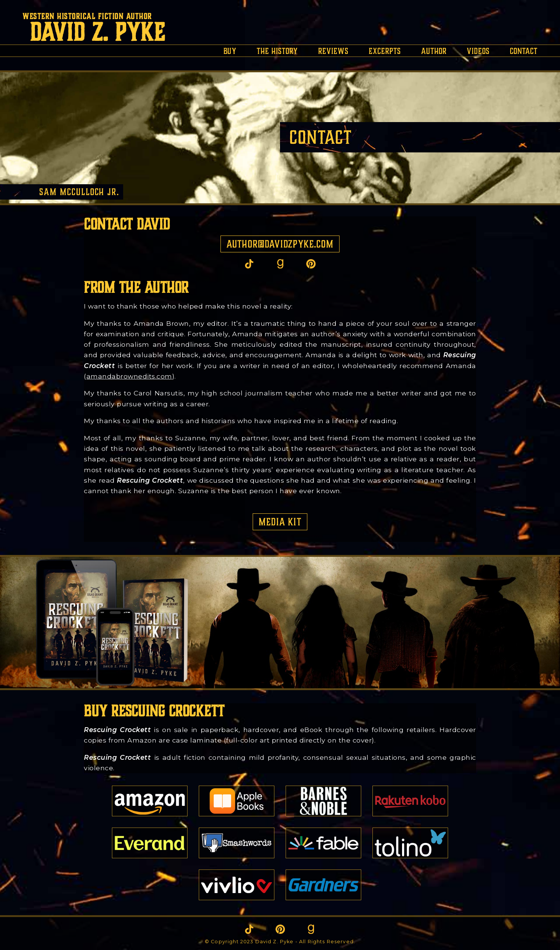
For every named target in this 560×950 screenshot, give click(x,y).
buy (230, 51)
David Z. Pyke (98, 32)
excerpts (385, 51)
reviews (333, 51)
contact (524, 51)
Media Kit (280, 522)
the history (277, 51)
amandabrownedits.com (129, 376)
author (434, 51)
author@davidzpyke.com (280, 244)
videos (478, 51)
